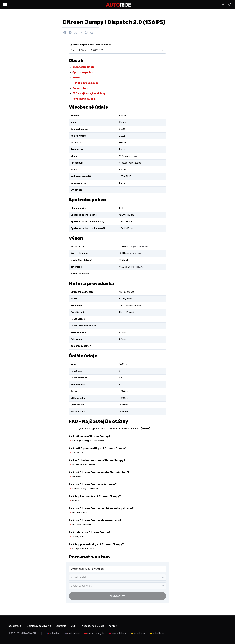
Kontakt (113, 626)
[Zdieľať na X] (76, 33)
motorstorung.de (96, 633)
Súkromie (61, 626)
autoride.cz (55, 633)
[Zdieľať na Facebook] (65, 33)
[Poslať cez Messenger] (70, 33)
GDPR (74, 626)
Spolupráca (15, 626)
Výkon (76, 78)
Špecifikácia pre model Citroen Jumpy (90, 45)
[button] (5, 5)
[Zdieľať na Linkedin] (81, 33)
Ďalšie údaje (80, 88)
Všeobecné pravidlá (93, 626)
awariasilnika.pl (119, 633)
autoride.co (74, 633)
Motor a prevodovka (86, 83)
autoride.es (139, 633)
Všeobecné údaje (83, 67)
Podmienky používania (38, 626)
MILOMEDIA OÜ (29, 633)
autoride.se (158, 633)
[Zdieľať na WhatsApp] (86, 33)
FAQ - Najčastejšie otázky (89, 93)
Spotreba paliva (83, 72)
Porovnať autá (117, 596)
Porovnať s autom (84, 99)
